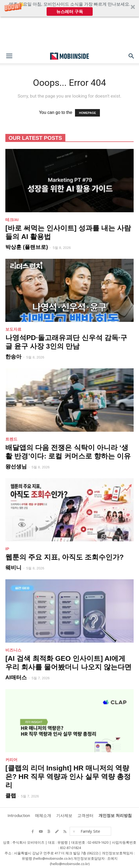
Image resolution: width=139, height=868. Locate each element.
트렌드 (11, 439)
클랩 (11, 796)
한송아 (13, 357)
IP (7, 549)
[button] (69, 8)
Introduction (19, 815)
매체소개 (43, 815)
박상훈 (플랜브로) (27, 247)
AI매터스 (16, 677)
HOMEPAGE (87, 113)
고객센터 (85, 815)
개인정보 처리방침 (115, 815)
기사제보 (64, 815)
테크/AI (12, 220)
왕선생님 (16, 466)
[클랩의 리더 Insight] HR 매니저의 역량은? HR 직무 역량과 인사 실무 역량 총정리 (68, 777)
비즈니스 (13, 650)
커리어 (11, 760)
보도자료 (13, 329)
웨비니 (13, 568)
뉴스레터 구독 (70, 11)
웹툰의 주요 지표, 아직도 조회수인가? (65, 557)
